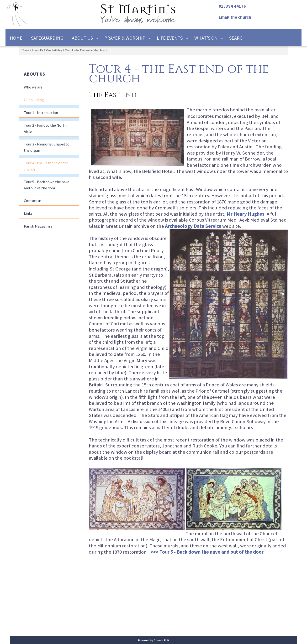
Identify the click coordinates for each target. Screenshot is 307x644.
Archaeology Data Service (193, 226)
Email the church (235, 17)
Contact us (33, 201)
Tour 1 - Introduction (41, 113)
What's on (206, 38)
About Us (82, 38)
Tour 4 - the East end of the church (86, 50)
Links (28, 213)
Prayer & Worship (125, 38)
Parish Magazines (38, 226)
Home (16, 38)
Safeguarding (47, 38)
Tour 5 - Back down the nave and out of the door (47, 185)
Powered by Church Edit (153, 640)
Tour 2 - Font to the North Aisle (45, 128)
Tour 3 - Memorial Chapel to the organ (47, 147)
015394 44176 (232, 6)
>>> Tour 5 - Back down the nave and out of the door (207, 552)
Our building (54, 50)
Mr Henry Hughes (246, 214)
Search (237, 38)
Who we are (33, 87)
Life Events (170, 38)
